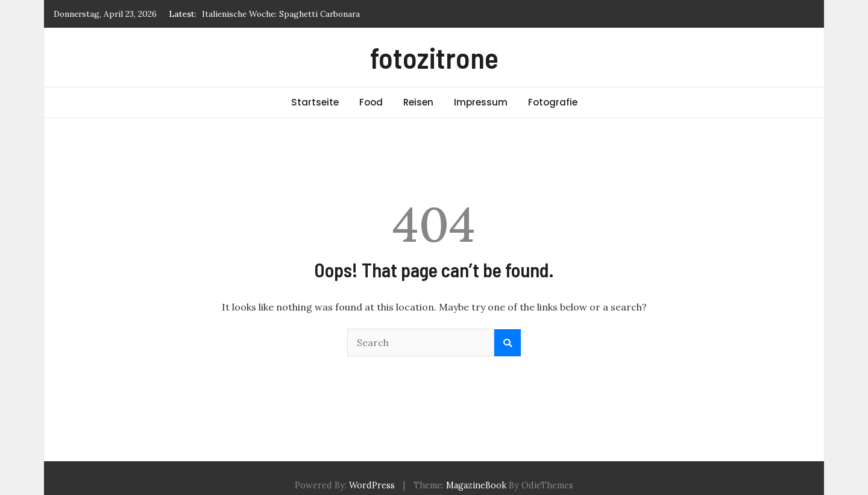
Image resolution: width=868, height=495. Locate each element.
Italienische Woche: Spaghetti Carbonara (281, 14)
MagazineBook (476, 485)
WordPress (372, 485)
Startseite (315, 102)
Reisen (418, 102)
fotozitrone (434, 57)
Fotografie (553, 102)
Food (371, 102)
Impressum (481, 102)
